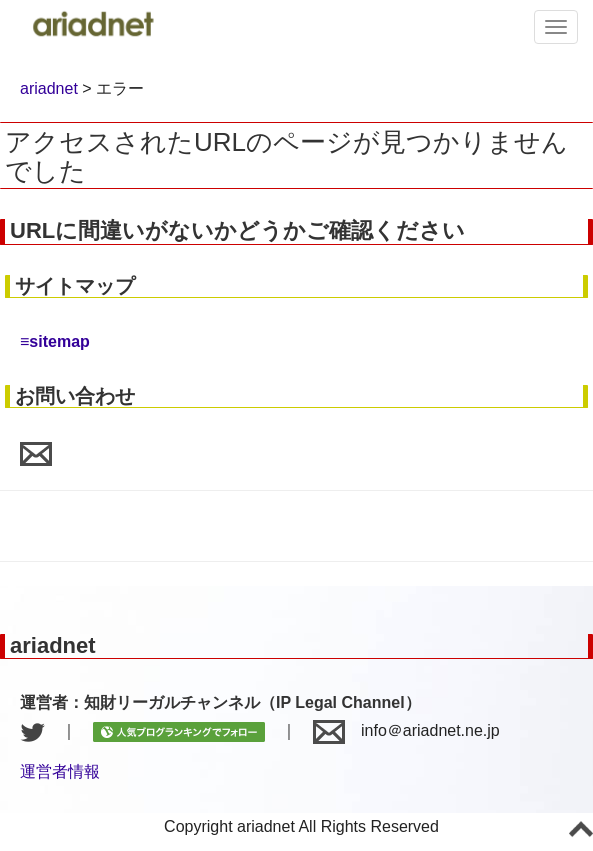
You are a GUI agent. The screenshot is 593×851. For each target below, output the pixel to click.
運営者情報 (60, 771)
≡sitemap (55, 341)
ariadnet (49, 88)
